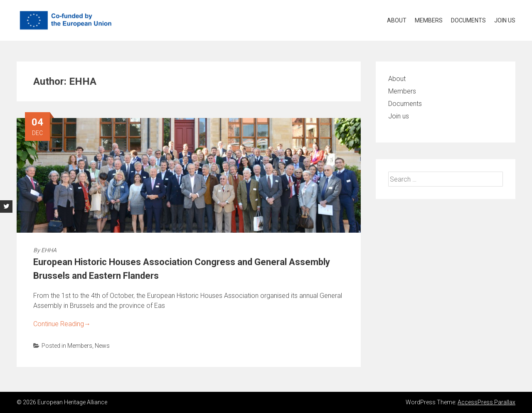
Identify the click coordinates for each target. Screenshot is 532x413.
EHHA (49, 250)
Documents (468, 20)
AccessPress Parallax (486, 402)
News (102, 346)
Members (429, 20)
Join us (505, 20)
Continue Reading (62, 324)
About (397, 20)
